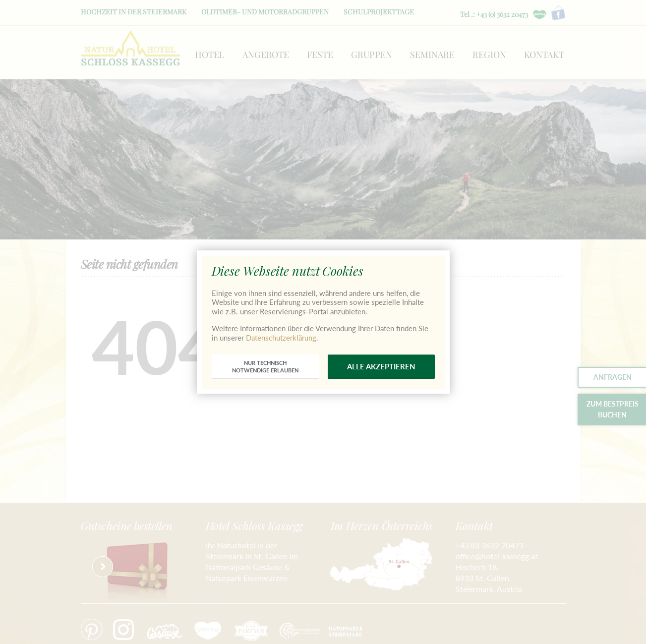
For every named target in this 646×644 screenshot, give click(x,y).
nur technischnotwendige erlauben (265, 367)
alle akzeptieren (381, 366)
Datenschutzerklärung (281, 338)
